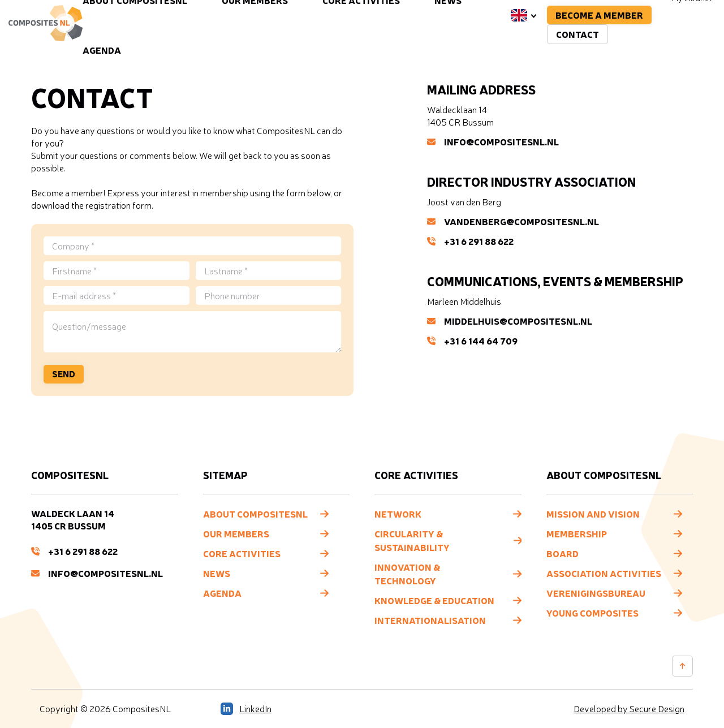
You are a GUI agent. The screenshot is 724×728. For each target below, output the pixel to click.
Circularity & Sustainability (412, 540)
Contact (578, 34)
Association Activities (604, 573)
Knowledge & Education (434, 600)
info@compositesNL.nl (493, 141)
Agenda (102, 50)
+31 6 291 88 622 (470, 241)
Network (398, 514)
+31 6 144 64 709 (472, 341)
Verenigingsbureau (596, 593)
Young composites (592, 613)
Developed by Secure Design (629, 709)
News (217, 573)
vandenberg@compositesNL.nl (513, 221)
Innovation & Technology (407, 574)
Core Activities (242, 553)
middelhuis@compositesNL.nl (510, 321)
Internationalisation (430, 620)
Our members (236, 533)
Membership (577, 533)
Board (563, 553)
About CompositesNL (255, 514)
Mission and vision (593, 514)
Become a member (599, 15)
